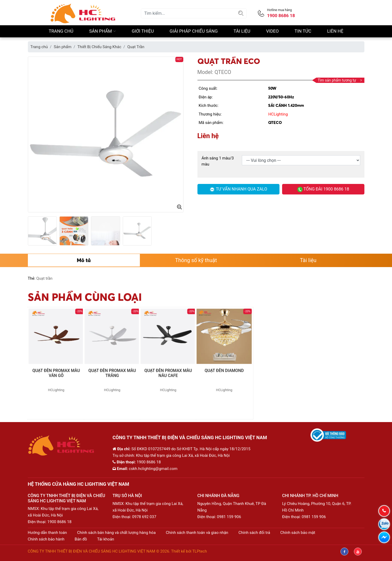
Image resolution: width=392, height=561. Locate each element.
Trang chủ (61, 31)
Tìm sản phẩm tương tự (340, 80)
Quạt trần (44, 278)
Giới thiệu (143, 31)
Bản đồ (81, 539)
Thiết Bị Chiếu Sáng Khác (99, 47)
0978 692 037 (144, 517)
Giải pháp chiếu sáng (194, 31)
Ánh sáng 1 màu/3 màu (218, 161)
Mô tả (84, 260)
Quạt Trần (136, 47)
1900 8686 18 (59, 522)
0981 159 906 (229, 517)
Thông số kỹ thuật (196, 260)
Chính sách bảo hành (46, 539)
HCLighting (278, 114)
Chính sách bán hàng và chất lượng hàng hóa (116, 533)
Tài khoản (106, 539)
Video (272, 31)
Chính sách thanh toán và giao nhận (197, 533)
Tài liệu (242, 31)
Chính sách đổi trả (254, 533)
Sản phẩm (103, 31)
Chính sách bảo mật (298, 533)
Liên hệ (335, 31)
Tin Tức (303, 31)
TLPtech (200, 551)
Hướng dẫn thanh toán (47, 533)
